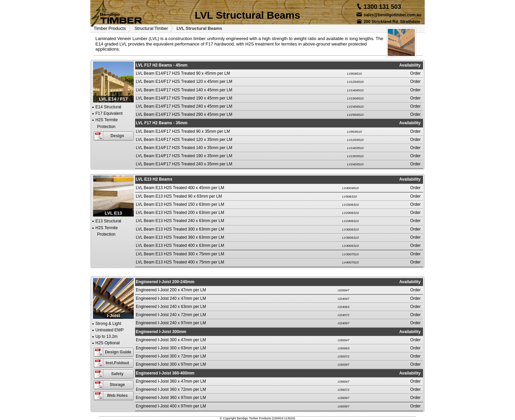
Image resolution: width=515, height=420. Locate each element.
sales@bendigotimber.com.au (392, 15)
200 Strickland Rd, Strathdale (392, 22)
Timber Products (110, 28)
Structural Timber (151, 28)
